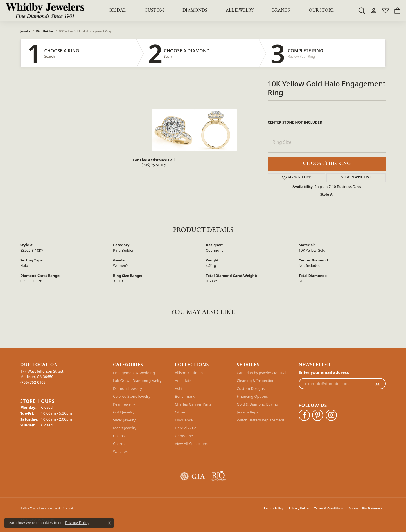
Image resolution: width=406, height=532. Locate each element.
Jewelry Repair (249, 412)
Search (50, 57)
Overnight (214, 250)
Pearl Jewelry (124, 404)
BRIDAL (118, 10)
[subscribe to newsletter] (378, 384)
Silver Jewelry (124, 420)
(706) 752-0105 (154, 165)
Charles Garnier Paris (193, 404)
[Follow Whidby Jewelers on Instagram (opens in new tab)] (331, 415)
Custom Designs (251, 388)
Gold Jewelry (124, 412)
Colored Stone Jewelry (132, 396)
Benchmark (185, 396)
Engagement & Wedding (134, 373)
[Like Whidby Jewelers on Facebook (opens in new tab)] (304, 415)
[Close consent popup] (109, 523)
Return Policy (273, 508)
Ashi (179, 388)
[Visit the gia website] (193, 476)
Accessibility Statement (366, 508)
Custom (154, 10)
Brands (281, 10)
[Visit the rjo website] (218, 476)
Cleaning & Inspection (256, 381)
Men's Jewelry (125, 428)
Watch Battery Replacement (260, 420)
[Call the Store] (33, 382)
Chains (119, 436)
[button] (362, 10)
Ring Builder (45, 31)
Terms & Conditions (329, 508)
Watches (120, 451)
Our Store (321, 10)
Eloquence (184, 420)
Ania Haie (183, 381)
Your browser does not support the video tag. (110, 130)
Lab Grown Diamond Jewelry (137, 381)
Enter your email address (324, 372)
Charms (120, 444)
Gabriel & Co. (186, 428)
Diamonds (195, 10)
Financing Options (252, 396)
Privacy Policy (299, 508)
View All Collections (191, 444)
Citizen (181, 412)
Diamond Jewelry (128, 388)
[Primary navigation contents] (222, 10)
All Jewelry (240, 10)
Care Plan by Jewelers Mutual (261, 373)
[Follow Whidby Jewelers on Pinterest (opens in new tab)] (318, 415)
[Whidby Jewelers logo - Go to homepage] (45, 10)
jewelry (25, 31)
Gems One (184, 436)
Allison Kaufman (189, 373)
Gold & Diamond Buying (257, 404)
